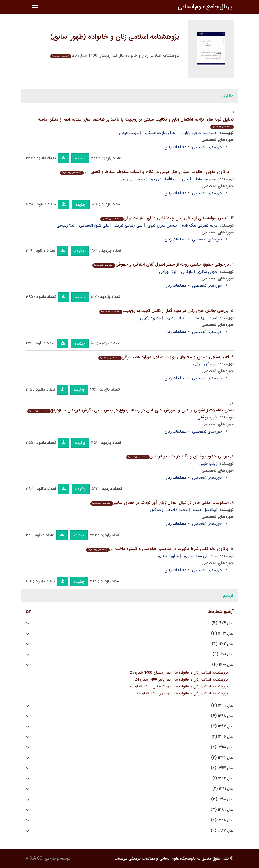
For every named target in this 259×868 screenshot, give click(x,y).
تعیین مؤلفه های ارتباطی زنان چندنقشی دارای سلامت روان (164, 218)
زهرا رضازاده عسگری (160, 133)
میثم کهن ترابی (205, 364)
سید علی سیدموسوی (200, 556)
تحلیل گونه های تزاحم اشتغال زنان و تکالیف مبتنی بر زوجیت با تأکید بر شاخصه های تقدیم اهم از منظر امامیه (136, 123)
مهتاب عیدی (129, 133)
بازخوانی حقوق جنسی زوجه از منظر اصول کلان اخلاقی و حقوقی (161, 264)
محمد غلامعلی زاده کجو (169, 510)
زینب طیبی (208, 464)
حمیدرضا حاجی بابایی (199, 133)
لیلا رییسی (65, 225)
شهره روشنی (207, 417)
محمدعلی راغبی (132, 179)
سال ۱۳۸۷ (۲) (222, 831)
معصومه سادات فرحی (200, 179)
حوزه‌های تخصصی (207, 147)
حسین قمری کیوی (162, 225)
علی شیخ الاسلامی (94, 225)
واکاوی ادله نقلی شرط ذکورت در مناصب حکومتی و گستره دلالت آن (157, 549)
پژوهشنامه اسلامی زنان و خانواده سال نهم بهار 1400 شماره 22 (182, 694)
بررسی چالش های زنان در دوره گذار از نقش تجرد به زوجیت (164, 311)
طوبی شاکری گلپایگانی (199, 272)
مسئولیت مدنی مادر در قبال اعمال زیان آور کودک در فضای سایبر (160, 503)
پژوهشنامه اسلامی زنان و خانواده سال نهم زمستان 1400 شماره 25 (179, 673)
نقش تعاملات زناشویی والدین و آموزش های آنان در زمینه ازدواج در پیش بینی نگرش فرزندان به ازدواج (130, 410)
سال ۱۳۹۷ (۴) (222, 726)
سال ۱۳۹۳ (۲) (222, 768)
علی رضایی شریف (128, 225)
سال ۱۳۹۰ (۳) (222, 799)
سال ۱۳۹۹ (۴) (222, 706)
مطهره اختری (168, 556)
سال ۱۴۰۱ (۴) (223, 654)
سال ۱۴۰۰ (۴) (223, 665)
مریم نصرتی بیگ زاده (200, 225)
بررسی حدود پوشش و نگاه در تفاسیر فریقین (178, 456)
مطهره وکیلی (150, 318)
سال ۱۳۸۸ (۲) (222, 820)
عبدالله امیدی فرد (164, 179)
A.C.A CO (34, 858)
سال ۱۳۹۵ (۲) (222, 747)
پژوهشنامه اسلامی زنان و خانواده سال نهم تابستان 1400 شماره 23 (179, 687)
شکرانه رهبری (176, 318)
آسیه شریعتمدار (205, 318)
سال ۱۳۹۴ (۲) (222, 758)
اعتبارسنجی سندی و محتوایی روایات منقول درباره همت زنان (164, 357)
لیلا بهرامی (168, 272)
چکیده (80, 158)
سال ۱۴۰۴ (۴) (222, 623)
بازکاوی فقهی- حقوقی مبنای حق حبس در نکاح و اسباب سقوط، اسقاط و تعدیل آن (144, 172)
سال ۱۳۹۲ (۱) (223, 778)
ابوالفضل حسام (205, 510)
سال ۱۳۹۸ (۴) (222, 716)
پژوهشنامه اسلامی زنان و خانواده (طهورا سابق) (115, 37)
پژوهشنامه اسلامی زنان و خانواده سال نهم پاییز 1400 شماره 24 (181, 680)
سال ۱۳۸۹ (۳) (222, 810)
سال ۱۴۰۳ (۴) (222, 633)
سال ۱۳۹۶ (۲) (222, 737)
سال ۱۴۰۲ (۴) (223, 644)
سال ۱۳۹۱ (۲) (223, 789)
